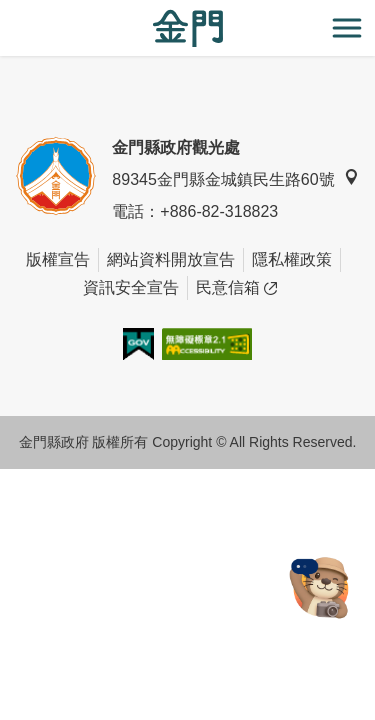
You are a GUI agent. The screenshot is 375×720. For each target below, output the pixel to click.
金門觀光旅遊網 (188, 28)
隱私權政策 (292, 259)
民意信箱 (236, 288)
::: (6, 11)
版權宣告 (58, 259)
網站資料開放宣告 (171, 259)
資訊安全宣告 (131, 287)
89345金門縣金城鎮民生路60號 (235, 178)
